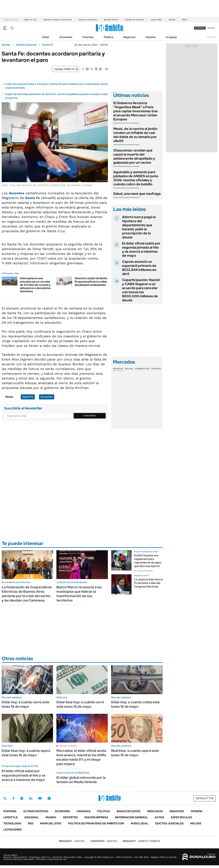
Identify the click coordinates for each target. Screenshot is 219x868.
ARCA (185, 20)
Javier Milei (156, 20)
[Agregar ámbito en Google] (66, 69)
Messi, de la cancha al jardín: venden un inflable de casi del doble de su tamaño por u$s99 (136, 135)
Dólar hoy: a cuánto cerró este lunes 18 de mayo (25, 704)
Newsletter (211, 37)
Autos (159, 817)
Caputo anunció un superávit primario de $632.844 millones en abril (139, 268)
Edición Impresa (96, 817)
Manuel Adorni (111, 20)
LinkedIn (31, 798)
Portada (10, 811)
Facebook (14, 798)
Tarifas (172, 20)
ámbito (6, 45)
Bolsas (129, 369)
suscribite (200, 28)
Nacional (32, 817)
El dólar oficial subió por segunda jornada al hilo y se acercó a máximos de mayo (141, 249)
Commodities (142, 369)
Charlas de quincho (134, 20)
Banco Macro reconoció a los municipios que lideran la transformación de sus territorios (79, 594)
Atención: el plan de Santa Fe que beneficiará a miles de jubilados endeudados (91, 281)
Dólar (46, 37)
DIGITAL (72, 841)
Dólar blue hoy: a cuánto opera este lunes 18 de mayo (26, 753)
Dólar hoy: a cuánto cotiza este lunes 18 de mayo (135, 704)
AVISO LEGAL (140, 823)
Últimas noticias (36, 811)
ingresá (211, 28)
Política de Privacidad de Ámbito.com (96, 823)
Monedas (118, 369)
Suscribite (90, 416)
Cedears (156, 369)
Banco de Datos (128, 811)
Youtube (40, 798)
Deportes (70, 817)
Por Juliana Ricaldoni (144, 571)
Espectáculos (181, 817)
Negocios (130, 37)
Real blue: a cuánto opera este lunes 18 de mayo (135, 753)
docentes (17, 193)
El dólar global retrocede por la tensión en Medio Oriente (81, 780)
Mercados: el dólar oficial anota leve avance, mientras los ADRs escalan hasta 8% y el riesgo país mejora (81, 757)
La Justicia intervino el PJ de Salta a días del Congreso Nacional (148, 583)
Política (108, 37)
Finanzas (88, 37)
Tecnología (12, 823)
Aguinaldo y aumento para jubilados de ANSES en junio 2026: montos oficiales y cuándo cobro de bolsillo (136, 178)
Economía (66, 37)
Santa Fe (48, 45)
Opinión (151, 37)
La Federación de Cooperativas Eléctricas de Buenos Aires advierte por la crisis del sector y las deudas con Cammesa (27, 594)
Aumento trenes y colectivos (58, 20)
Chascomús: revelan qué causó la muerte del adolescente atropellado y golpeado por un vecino (134, 156)
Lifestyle (11, 817)
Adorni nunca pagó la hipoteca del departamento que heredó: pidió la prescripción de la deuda (139, 227)
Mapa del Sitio (51, 823)
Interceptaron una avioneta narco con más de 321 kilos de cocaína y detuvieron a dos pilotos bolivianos (35, 285)
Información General (131, 817)
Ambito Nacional (26, 45)
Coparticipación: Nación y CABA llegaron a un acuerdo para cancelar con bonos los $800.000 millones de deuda (141, 290)
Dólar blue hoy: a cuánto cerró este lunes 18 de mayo (80, 704)
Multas (196, 823)
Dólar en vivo (30, 20)
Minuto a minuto (68, 746)
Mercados (155, 811)
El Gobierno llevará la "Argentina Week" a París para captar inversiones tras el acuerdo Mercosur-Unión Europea (136, 111)
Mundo (51, 817)
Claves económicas (88, 20)
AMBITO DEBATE (141, 841)
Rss (31, 823)
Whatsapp (49, 798)
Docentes (47, 397)
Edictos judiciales (169, 823)
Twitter (5, 798)
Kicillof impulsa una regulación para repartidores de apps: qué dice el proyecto (148, 561)
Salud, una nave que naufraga (137, 194)
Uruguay (171, 37)
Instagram (22, 798)
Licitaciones (12, 830)
